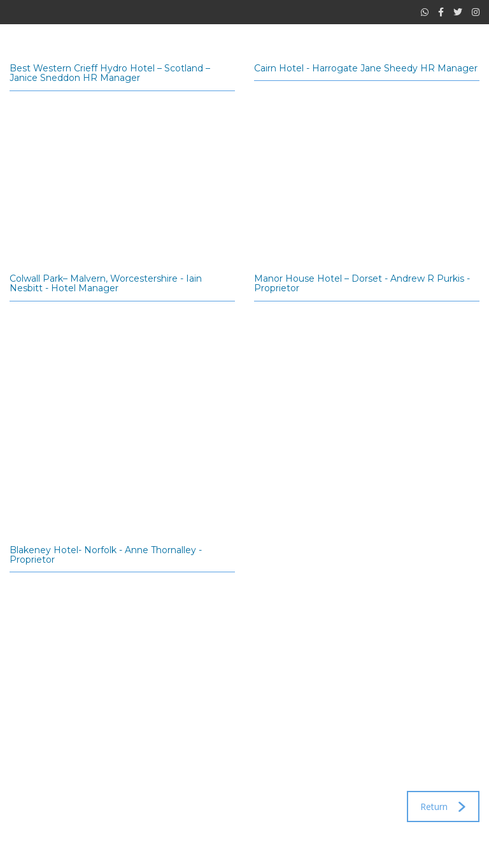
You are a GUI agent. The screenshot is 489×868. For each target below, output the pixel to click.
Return (443, 807)
